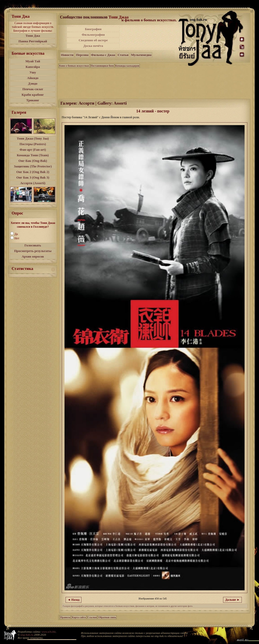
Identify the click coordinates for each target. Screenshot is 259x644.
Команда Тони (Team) (33, 155)
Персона (82, 55)
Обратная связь (107, 617)
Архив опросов (33, 256)
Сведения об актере (93, 40)
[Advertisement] (149, 37)
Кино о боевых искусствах (74, 66)
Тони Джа (33, 36)
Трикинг (33, 100)
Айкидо (33, 78)
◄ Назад (73, 600)
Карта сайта (79, 617)
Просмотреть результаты (33, 251)
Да (16, 234)
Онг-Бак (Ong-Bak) (33, 161)
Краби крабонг (33, 95)
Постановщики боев (102, 66)
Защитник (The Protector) (33, 166)
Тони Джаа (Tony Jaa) (33, 138)
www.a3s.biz (49, 632)
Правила (65, 617)
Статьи (123, 55)
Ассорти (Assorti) (33, 183)
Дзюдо (33, 83)
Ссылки (92, 617)
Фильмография (93, 35)
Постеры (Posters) (33, 144)
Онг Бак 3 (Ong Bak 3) (33, 177)
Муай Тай (33, 61)
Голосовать (33, 245)
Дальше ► (232, 600)
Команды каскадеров (127, 66)
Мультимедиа (141, 55)
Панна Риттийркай (33, 41)
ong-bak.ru (27, 635)
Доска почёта (93, 46)
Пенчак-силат (33, 89)
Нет (17, 238)
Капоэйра (33, 67)
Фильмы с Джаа (103, 55)
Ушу (33, 72)
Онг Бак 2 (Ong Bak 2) (33, 172)
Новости (67, 55)
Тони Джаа (118, 17)
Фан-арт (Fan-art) (33, 150)
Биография (93, 29)
